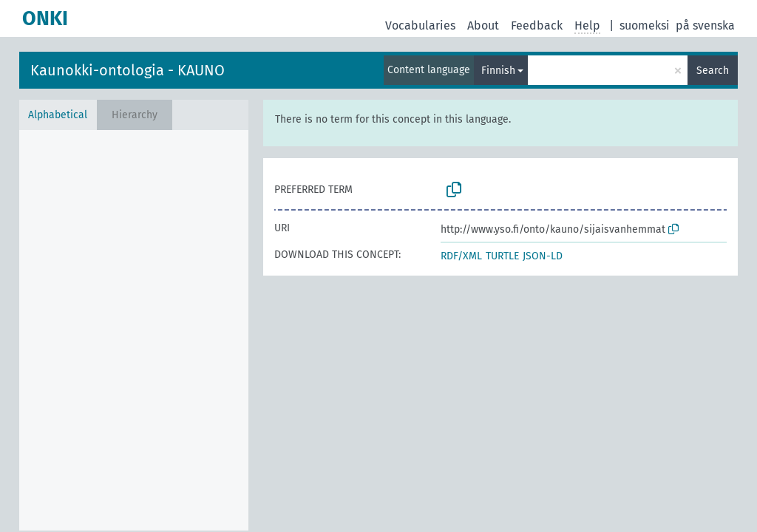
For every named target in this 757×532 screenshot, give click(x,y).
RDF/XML (461, 256)
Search (713, 71)
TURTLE (502, 256)
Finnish (498, 71)
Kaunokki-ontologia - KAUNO (128, 70)
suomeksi (645, 25)
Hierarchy (135, 115)
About (483, 25)
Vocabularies (420, 25)
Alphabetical (58, 115)
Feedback (537, 25)
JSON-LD (543, 256)
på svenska (705, 25)
